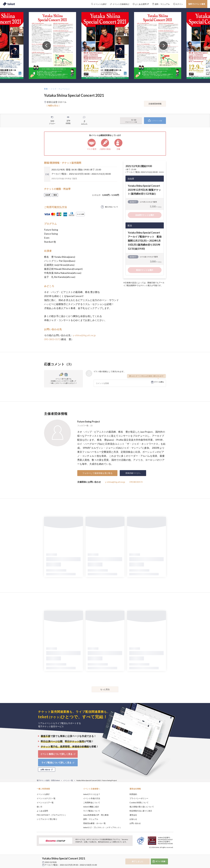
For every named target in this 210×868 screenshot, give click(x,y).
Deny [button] (158, 855)
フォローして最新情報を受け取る (97, 473)
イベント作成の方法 (92, 798)
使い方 (40, 807)
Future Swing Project (89, 422)
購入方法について (112, 207)
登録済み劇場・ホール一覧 (94, 823)
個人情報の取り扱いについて (142, 807)
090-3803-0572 (52, 339)
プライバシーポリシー (139, 798)
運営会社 (133, 815)
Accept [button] (172, 855)
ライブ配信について (92, 811)
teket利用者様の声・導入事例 (96, 815)
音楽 (46, 89)
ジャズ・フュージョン (60, 89)
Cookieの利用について (139, 802)
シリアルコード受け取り (47, 819)
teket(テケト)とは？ (92, 794)
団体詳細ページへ (133, 473)
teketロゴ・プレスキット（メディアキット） (102, 827)
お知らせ (133, 819)
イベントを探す (43, 794)
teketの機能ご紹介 (91, 807)
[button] (33, 858)
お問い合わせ (135, 823)
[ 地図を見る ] (53, 106)
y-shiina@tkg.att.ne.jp (84, 335)
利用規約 (133, 794)
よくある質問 (42, 811)
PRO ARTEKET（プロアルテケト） (52, 815)
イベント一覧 (68, 780)
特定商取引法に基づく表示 (141, 811)
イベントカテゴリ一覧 (46, 798)
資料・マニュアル (91, 819)
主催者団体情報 (155, 104)
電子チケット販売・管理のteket (48, 780)
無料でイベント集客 (197, 4)
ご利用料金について (92, 802)
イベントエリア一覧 (45, 802)
